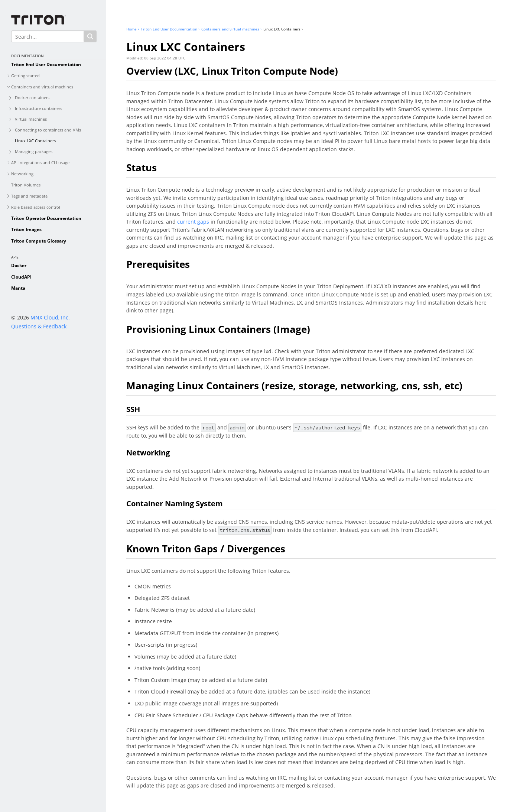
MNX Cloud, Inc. (50, 317)
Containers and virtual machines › (231, 29)
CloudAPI (21, 277)
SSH (133, 409)
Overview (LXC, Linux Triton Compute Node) (232, 71)
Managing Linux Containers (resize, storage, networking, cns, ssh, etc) (294, 386)
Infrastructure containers (38, 108)
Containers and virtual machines (42, 87)
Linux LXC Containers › (283, 29)
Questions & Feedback (39, 326)
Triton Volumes (26, 185)
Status (142, 168)
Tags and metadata (29, 196)
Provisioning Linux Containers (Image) (218, 329)
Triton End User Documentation (46, 64)
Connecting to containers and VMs (48, 130)
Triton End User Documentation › (170, 29)
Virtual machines (31, 119)
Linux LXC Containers (35, 141)
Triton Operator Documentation (46, 218)
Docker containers (32, 98)
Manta (18, 288)
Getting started (25, 76)
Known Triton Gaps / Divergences (206, 549)
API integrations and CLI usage (40, 163)
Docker (19, 265)
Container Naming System (175, 504)
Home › (133, 29)
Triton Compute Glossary (39, 241)
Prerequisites (158, 264)
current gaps (193, 222)
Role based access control (36, 207)
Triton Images (26, 229)
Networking (22, 174)
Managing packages (34, 151)
